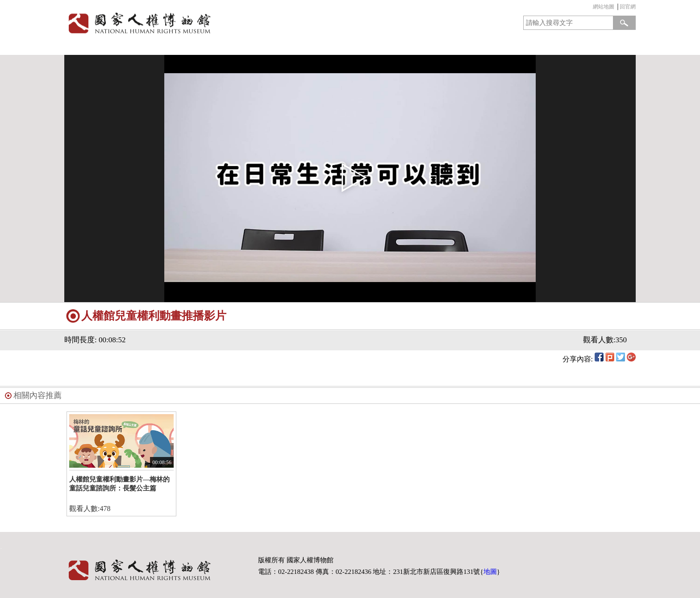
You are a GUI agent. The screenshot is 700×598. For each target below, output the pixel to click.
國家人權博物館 (204, 23)
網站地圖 (604, 7)
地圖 (490, 572)
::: (591, 8)
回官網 (628, 7)
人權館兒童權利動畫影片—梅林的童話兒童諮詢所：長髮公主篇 (119, 484)
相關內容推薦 (37, 395)
